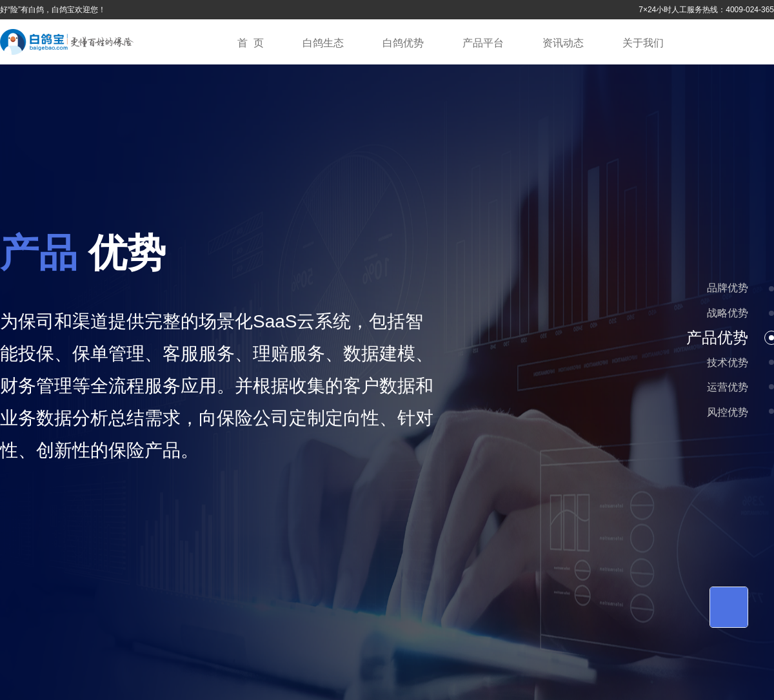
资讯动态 (563, 43)
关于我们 (643, 43)
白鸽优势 (403, 43)
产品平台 (483, 43)
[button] (771, 289)
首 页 (251, 43)
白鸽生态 (323, 43)
